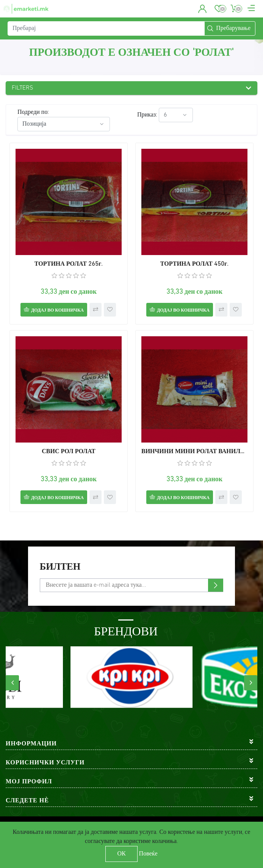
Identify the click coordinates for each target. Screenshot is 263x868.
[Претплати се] (131, 585)
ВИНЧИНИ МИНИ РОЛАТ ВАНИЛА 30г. (194, 452)
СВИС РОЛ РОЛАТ (69, 452)
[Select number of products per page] (176, 115)
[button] (203, 9)
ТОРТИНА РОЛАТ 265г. (69, 264)
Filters (23, 88)
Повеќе (148, 854)
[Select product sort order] (64, 124)
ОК (121, 854)
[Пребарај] (106, 28)
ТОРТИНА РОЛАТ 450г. (194, 264)
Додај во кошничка (57, 310)
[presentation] (12, 683)
